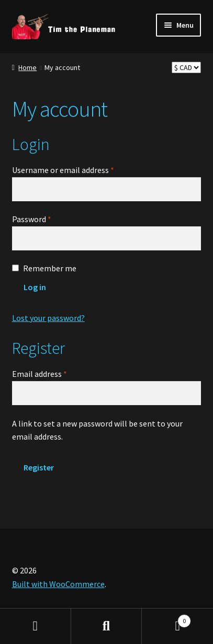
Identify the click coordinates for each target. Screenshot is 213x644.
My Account (36, 626)
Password (47, 218)
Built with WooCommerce (58, 584)
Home (27, 67)
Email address (55, 373)
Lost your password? (48, 318)
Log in (35, 287)
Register (39, 467)
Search (107, 626)
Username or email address (79, 169)
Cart (166, 619)
